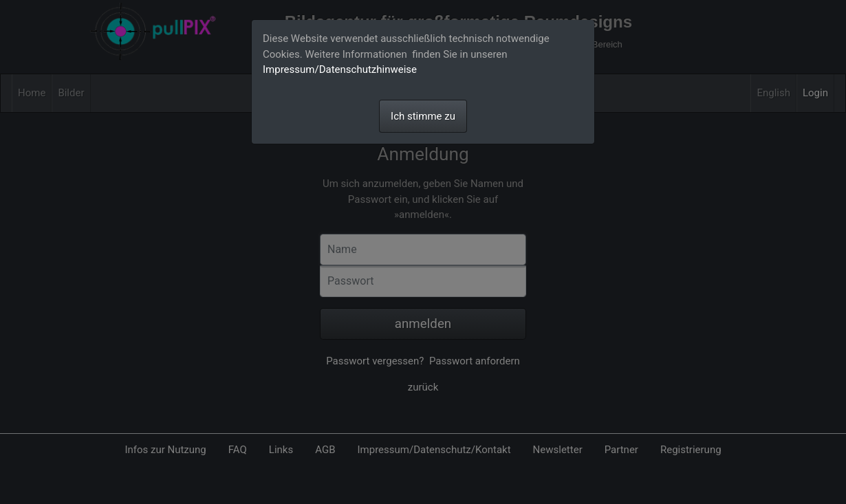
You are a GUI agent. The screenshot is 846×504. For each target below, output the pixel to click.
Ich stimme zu (423, 116)
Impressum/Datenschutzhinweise (340, 69)
